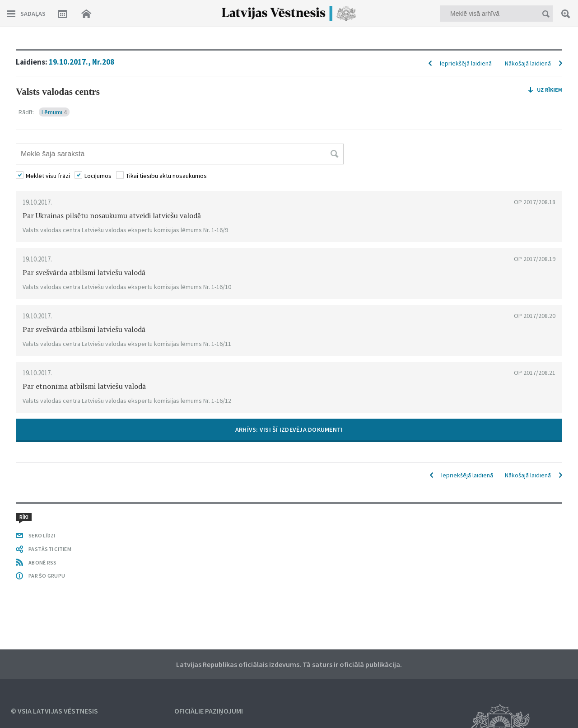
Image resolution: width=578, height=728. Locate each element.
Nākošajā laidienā (528, 63)
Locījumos (98, 176)
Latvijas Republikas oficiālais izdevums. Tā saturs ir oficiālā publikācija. (289, 664)
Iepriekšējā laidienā (466, 63)
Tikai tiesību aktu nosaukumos (166, 176)
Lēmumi (54, 112)
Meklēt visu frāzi (48, 176)
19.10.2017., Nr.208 (82, 62)
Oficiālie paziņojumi (209, 711)
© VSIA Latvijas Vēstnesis (54, 711)
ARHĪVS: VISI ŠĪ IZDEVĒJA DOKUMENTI (289, 429)
